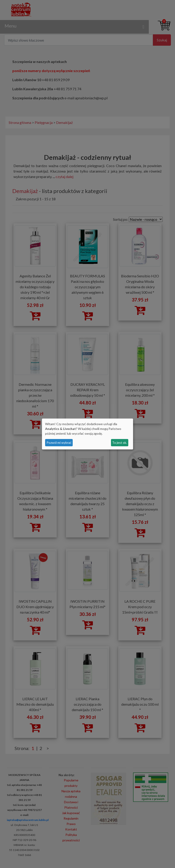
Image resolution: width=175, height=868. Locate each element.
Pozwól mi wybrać (59, 443)
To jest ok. (120, 443)
